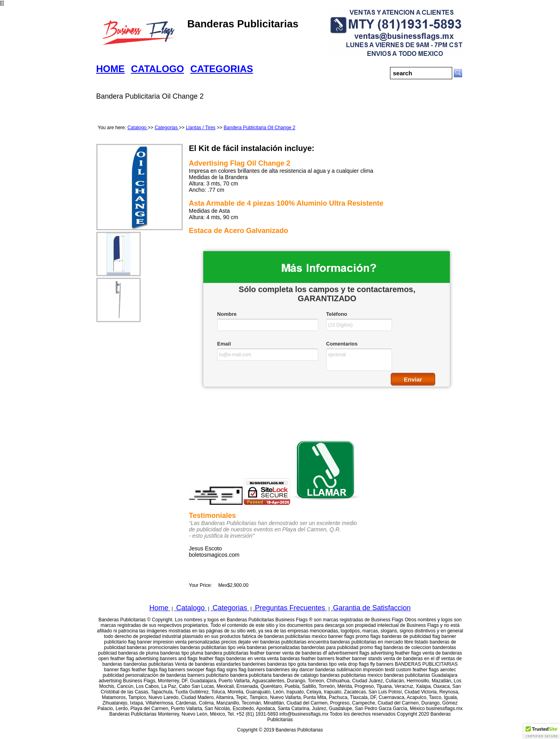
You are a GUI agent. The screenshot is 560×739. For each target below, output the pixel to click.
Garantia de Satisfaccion (371, 608)
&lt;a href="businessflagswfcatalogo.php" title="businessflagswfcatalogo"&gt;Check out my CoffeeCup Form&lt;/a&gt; (327, 331)
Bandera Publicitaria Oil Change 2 (259, 128)
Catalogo (137, 128)
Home (160, 608)
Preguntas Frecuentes (290, 608)
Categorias (167, 128)
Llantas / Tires (201, 128)
